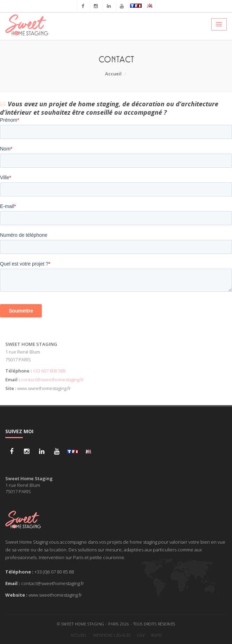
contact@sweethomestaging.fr (52, 380)
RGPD (156, 635)
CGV (141, 635)
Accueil (113, 74)
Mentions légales (112, 635)
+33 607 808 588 (49, 371)
